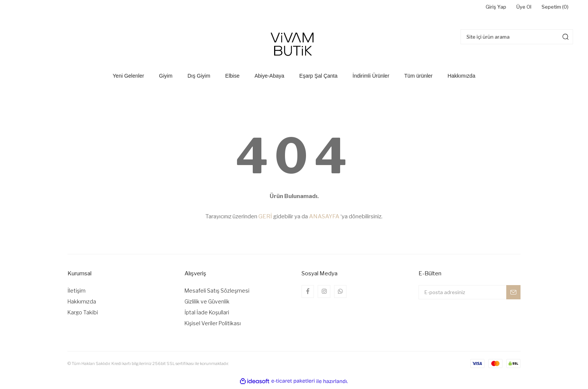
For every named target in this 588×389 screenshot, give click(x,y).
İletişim (76, 293)
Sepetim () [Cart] (551, 8)
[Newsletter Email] (469, 295)
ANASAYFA (324, 219)
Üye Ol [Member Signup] (513, 8)
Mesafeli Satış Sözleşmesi (217, 293)
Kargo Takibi (83, 315)
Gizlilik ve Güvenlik (207, 304)
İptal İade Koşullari (207, 315)
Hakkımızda (82, 304)
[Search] (517, 39)
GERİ (265, 219)
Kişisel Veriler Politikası (213, 326)
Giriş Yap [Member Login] (479, 8)
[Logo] (294, 46)
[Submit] (513, 295)
